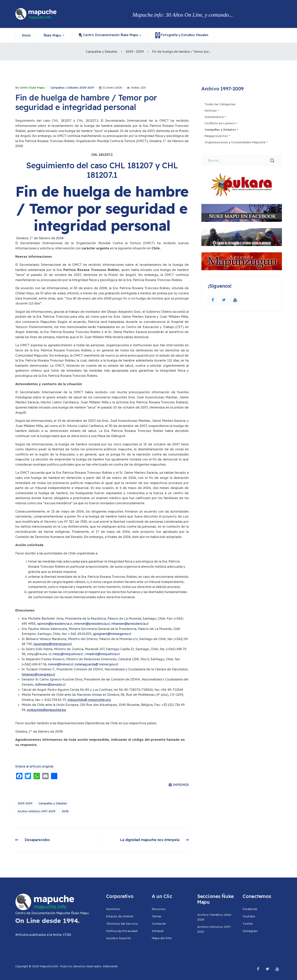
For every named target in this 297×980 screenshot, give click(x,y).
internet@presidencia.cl (92, 624)
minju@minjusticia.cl (68, 654)
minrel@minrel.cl (61, 664)
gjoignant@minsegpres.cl (112, 634)
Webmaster (110, 966)
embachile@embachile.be (47, 710)
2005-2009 (25, 803)
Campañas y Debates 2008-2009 (72, 88)
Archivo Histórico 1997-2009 (37, 811)
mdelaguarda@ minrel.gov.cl (96, 664)
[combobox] (242, 161)
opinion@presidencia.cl (55, 624)
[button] (55, 35)
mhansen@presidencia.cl (130, 624)
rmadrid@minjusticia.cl (102, 654)
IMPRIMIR (179, 785)
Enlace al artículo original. (35, 766)
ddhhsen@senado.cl (50, 684)
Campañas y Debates (53, 803)
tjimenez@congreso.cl (38, 674)
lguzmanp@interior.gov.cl (53, 644)
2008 (65, 811)
